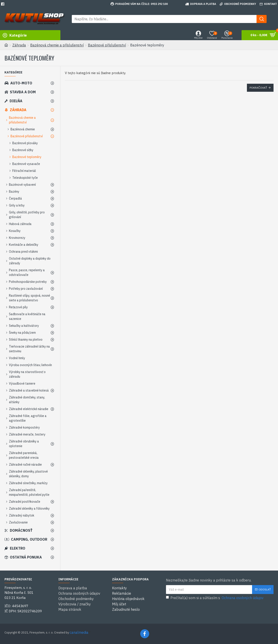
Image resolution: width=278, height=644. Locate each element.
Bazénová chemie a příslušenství (57, 45)
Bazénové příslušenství (107, 45)
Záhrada (19, 45)
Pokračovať (258, 88)
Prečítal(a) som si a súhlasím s (215, 598)
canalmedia (79, 632)
